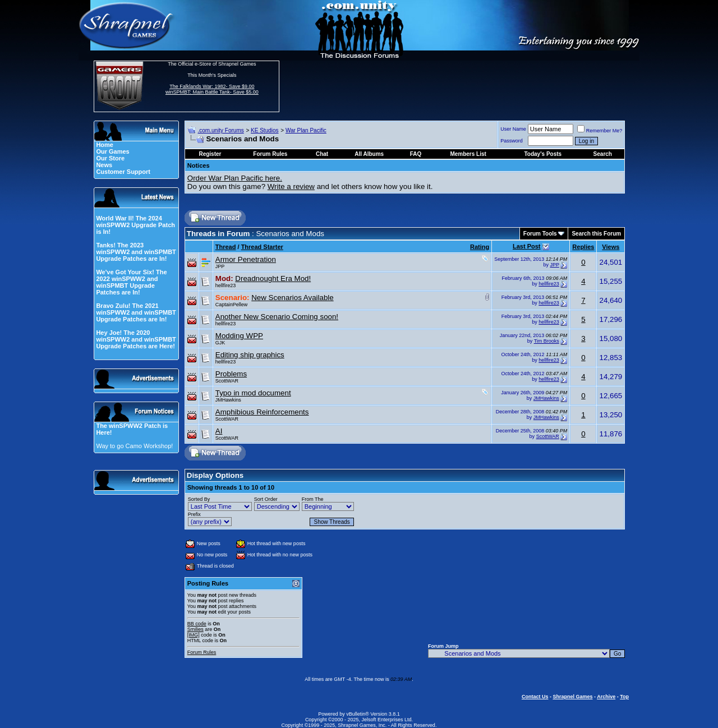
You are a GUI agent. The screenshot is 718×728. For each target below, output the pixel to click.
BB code (197, 624)
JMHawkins (228, 400)
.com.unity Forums (220, 130)
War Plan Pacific (306, 130)
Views (611, 247)
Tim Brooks (547, 341)
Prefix (194, 514)
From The (313, 499)
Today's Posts (543, 154)
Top (624, 697)
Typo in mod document (253, 393)
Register (210, 154)
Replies (583, 247)
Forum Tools (540, 234)
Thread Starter (262, 247)
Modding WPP (239, 336)
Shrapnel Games (572, 697)
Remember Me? (600, 131)
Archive (606, 697)
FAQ (416, 154)
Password (512, 141)
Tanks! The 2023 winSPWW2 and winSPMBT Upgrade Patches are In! (136, 252)
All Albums (369, 154)
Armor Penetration (246, 259)
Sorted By (199, 499)
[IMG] (194, 635)
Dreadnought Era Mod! (273, 278)
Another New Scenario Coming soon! (277, 317)
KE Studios (264, 130)
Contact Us (535, 697)
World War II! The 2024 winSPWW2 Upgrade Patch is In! (135, 225)
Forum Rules (202, 652)
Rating (480, 247)
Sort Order (266, 499)
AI (219, 431)
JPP (220, 266)
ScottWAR (227, 381)
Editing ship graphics (250, 355)
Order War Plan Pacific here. (235, 178)
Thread (226, 247)
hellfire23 (226, 285)
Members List (468, 154)
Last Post (527, 246)
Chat (322, 154)
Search (603, 154)
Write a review (291, 186)
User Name (513, 129)
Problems (231, 374)
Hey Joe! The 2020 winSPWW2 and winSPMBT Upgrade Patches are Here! (136, 339)
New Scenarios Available (292, 298)
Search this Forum (596, 234)
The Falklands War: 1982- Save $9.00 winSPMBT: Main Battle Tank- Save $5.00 (212, 89)
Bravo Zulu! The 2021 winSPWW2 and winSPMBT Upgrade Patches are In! (136, 312)
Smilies (195, 629)
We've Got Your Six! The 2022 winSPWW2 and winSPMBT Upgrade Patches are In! (131, 282)
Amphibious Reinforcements (262, 412)
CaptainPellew (232, 305)
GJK (220, 343)
